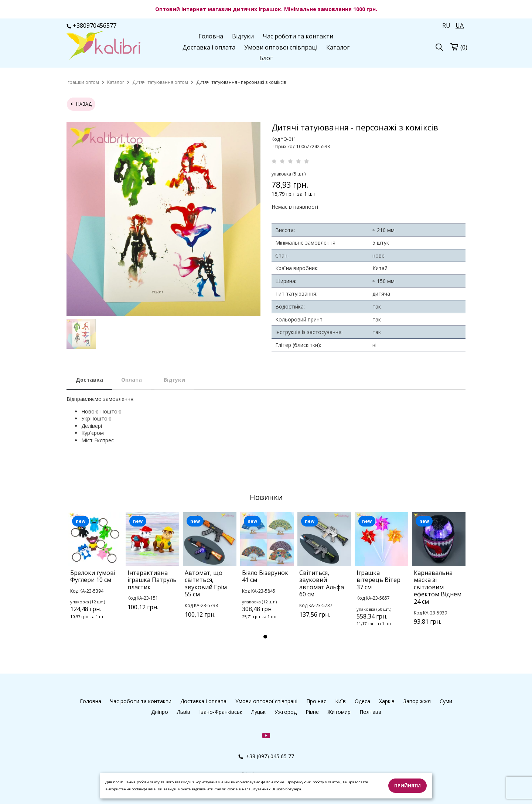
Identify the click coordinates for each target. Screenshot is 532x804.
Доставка (89, 380)
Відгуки (243, 36)
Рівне (312, 712)
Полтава (370, 712)
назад (81, 104)
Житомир (339, 712)
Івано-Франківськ (221, 712)
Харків (387, 701)
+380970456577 (91, 25)
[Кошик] (454, 47)
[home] (83, 82)
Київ (340, 701)
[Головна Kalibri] (103, 46)
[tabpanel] (95, 575)
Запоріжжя (417, 701)
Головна (211, 36)
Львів (184, 712)
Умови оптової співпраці (281, 47)
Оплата (132, 380)
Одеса (362, 701)
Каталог (338, 47)
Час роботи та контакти (298, 36)
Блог (266, 58)
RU (446, 25)
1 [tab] (265, 637)
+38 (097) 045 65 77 (266, 756)
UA (460, 25)
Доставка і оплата (209, 47)
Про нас (316, 701)
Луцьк (258, 712)
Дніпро (160, 712)
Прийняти (407, 786)
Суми (446, 701)
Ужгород (286, 712)
